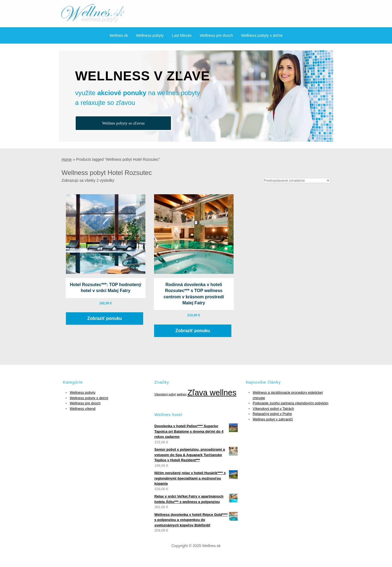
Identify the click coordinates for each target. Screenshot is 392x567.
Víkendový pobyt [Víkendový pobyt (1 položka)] (165, 394)
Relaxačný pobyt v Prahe (272, 414)
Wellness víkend (82, 409)
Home (67, 159)
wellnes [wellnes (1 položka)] (182, 394)
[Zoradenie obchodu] (296, 181)
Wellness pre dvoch (216, 35)
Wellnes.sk (119, 35)
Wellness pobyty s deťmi (262, 35)
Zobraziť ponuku (105, 318)
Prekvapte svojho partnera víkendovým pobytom (290, 403)
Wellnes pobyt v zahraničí (273, 419)
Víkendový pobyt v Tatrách (273, 409)
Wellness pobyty (150, 35)
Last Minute (182, 35)
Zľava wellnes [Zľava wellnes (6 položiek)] (212, 392)
